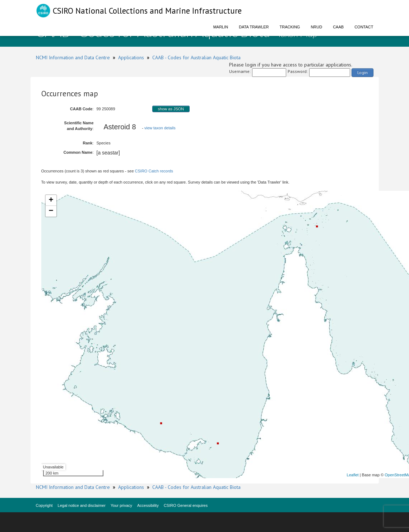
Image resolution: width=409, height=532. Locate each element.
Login (362, 72)
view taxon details (160, 128)
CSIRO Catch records (154, 171)
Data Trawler (254, 27)
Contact (364, 27)
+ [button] (51, 200)
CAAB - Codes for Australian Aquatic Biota (196, 57)
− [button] (51, 211)
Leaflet (353, 475)
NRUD (316, 27)
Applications (131, 57)
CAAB (338, 27)
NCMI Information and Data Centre (73, 57)
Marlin (221, 27)
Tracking (290, 27)
